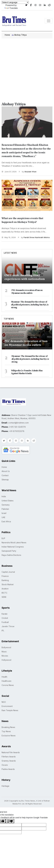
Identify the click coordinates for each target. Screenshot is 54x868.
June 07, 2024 (9, 172)
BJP (3, 538)
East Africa (6, 521)
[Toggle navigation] (49, 21)
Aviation (5, 589)
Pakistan (5, 509)
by (27, 172)
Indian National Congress (13, 547)
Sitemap (5, 480)
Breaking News (8, 727)
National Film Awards (11, 752)
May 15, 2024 (9, 237)
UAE (3, 517)
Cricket (5, 618)
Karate (5, 614)
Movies (5, 656)
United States (8, 501)
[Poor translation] (10, 821)
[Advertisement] (27, 67)
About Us (6, 471)
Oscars (5, 765)
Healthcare (6, 681)
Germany (6, 505)
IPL (3, 631)
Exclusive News (9, 736)
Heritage (5, 786)
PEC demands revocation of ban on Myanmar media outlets (27, 292)
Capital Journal (8, 572)
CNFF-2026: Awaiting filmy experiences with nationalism (25, 277)
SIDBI (4, 597)
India (4, 496)
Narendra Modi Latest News (14, 543)
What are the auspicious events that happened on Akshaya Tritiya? (22, 220)
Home (7, 35)
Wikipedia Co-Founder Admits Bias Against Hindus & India (27, 372)
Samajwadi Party (9, 551)
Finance (5, 576)
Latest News (10, 253)
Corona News (8, 685)
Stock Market (8, 584)
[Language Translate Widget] (15, 2)
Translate (11, 8)
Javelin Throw (8, 626)
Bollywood (6, 647)
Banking (5, 580)
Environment (7, 706)
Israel (4, 513)
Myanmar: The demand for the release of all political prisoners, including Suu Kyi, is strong (30, 305)
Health (4, 677)
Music (4, 652)
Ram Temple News (10, 710)
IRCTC (4, 593)
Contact (5, 475)
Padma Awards (8, 769)
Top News (9, 319)
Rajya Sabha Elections (11, 555)
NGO (4, 702)
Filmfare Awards (9, 757)
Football (5, 622)
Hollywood (6, 660)
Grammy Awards (9, 761)
